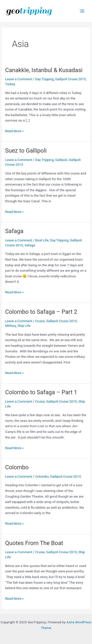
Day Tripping (44, 79)
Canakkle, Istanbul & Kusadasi (44, 70)
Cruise (40, 321)
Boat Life (42, 240)
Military (11, 326)
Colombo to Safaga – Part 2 (41, 312)
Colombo (17, 467)
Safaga (14, 231)
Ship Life (24, 326)
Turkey (10, 84)
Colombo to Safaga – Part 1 (41, 392)
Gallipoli (61, 160)
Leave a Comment (19, 79)
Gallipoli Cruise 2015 (71, 79)
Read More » (14, 131)
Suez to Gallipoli (26, 151)
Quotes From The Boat (34, 543)
